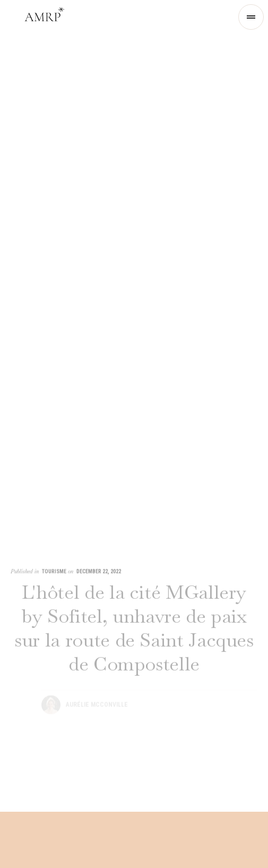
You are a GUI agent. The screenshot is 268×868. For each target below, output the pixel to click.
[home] (45, 17)
